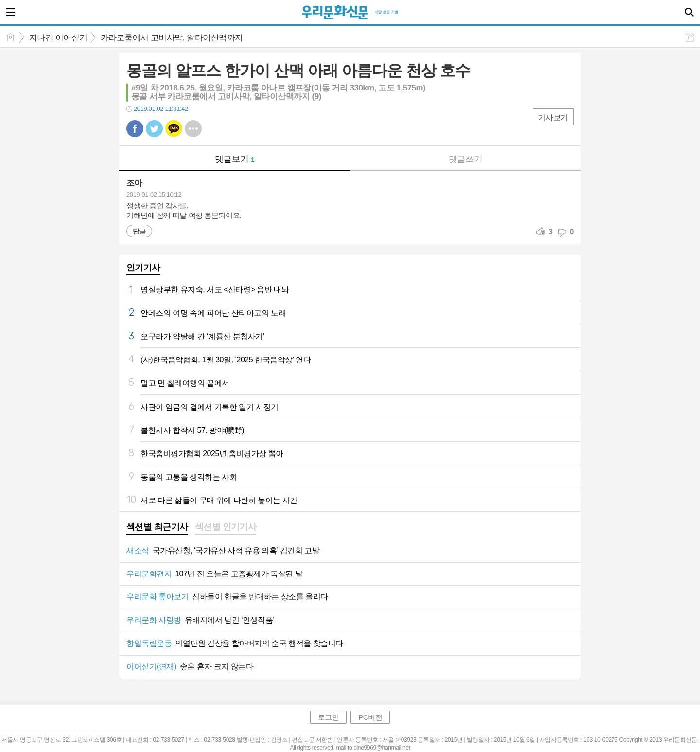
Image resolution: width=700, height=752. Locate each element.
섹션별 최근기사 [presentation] (157, 527)
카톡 (174, 129)
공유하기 (690, 37)
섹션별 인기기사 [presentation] (226, 527)
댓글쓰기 (466, 159)
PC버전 (370, 717)
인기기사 (143, 268)
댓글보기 (235, 159)
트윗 (154, 129)
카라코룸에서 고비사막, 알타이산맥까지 (172, 38)
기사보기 (553, 117)
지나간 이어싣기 (58, 38)
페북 (135, 129)
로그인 (329, 717)
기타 (193, 129)
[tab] (157, 528)
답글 (139, 231)
